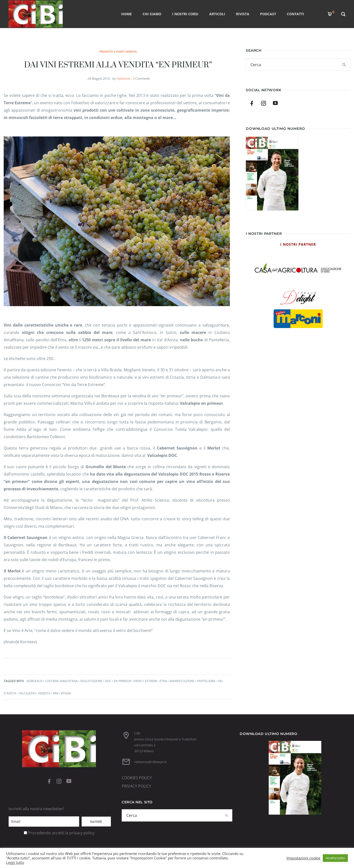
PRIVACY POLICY (136, 786)
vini (56, 693)
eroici (138, 681)
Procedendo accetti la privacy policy (61, 833)
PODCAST (268, 14)
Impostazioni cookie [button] (303, 858)
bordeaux (35, 681)
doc (108, 681)
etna (163, 681)
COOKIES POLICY (137, 778)
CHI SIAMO (152, 14)
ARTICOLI (217, 14)
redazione (123, 78)
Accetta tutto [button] (335, 858)
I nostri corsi (185, 14)
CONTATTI (295, 14)
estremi (151, 681)
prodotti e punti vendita (118, 52)
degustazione (91, 681)
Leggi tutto (15, 862)
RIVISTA (243, 14)
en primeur (122, 681)
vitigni (66, 693)
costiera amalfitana (61, 681)
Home (126, 14)
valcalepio (27, 693)
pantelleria (206, 681)
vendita (44, 693)
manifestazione (182, 681)
